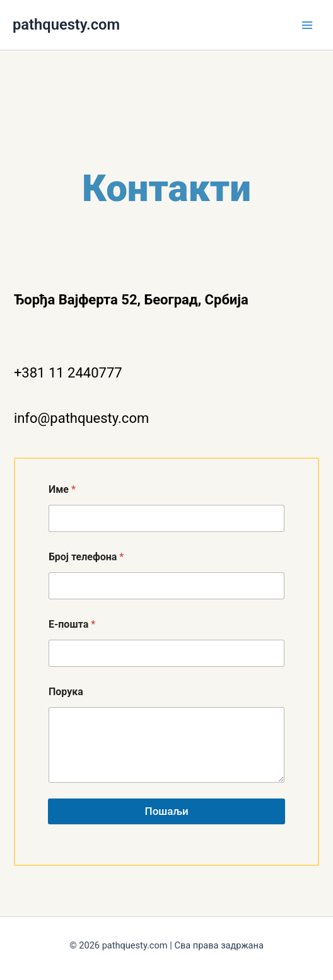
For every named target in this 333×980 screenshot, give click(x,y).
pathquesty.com (66, 25)
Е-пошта (72, 624)
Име (62, 489)
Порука (66, 692)
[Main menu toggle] (307, 25)
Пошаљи (166, 811)
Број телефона (86, 557)
